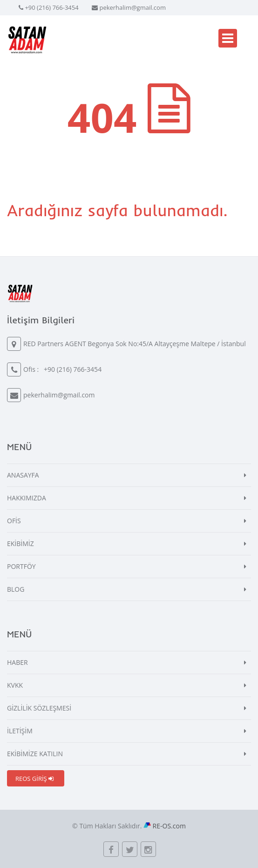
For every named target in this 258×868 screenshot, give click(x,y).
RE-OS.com (169, 826)
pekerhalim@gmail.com (132, 7)
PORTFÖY (21, 566)
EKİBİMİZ (20, 543)
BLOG (16, 589)
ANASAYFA (23, 475)
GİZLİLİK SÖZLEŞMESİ (39, 708)
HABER (17, 662)
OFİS (14, 521)
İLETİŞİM (20, 731)
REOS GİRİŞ (34, 779)
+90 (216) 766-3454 (51, 7)
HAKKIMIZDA (27, 498)
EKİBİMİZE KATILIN (35, 754)
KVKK (15, 685)
